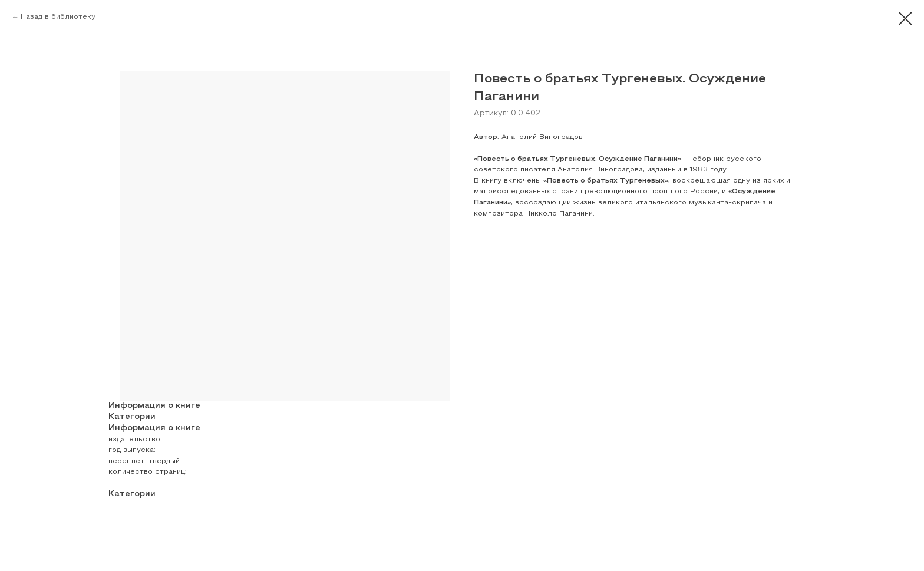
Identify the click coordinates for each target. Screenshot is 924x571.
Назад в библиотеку (58, 17)
